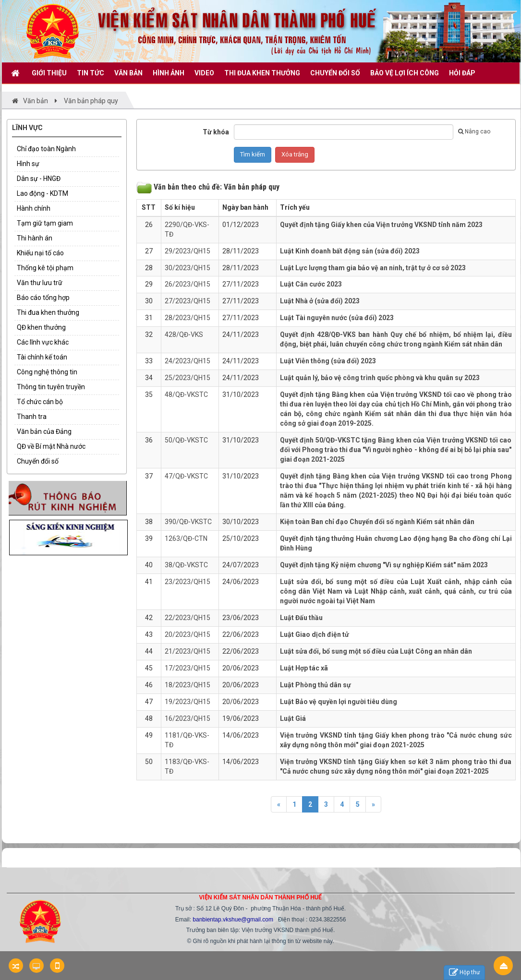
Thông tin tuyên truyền (51, 387)
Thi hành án (35, 238)
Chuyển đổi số (38, 461)
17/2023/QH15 (188, 668)
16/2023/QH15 (188, 718)
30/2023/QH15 (188, 268)
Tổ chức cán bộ (40, 402)
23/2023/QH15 (188, 582)
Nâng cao (474, 131)
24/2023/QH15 (188, 361)
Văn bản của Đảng (44, 431)
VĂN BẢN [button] (128, 73)
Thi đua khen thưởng (48, 312)
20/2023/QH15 (188, 634)
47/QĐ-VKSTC (186, 476)
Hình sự (28, 164)
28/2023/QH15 (188, 318)
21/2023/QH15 (188, 651)
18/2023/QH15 (188, 685)
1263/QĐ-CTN (186, 538)
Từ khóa (216, 132)
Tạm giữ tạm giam (45, 223)
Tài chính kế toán (42, 357)
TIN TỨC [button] (91, 73)
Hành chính (34, 208)
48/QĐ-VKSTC (186, 394)
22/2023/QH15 (188, 618)
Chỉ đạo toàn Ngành (46, 149)
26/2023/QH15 (188, 284)
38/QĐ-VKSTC (186, 565)
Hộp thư (464, 973)
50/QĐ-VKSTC (186, 440)
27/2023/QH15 (188, 301)
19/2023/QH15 (188, 702)
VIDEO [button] (204, 73)
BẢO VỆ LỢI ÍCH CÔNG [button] (405, 73)
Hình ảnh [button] (169, 73)
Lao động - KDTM (42, 193)
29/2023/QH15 (188, 251)
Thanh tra (32, 417)
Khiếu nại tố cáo (40, 253)
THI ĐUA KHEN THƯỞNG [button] (262, 73)
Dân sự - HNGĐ (39, 179)
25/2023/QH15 (188, 378)
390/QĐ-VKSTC (188, 522)
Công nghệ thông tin (47, 372)
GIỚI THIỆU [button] (49, 73)
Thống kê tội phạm (45, 268)
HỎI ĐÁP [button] (462, 73)
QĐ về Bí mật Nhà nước (51, 446)
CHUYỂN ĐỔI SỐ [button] (335, 73)
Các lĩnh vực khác (43, 342)
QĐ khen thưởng (41, 327)
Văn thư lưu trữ (40, 283)
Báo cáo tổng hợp (43, 298)
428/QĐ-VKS (184, 335)
